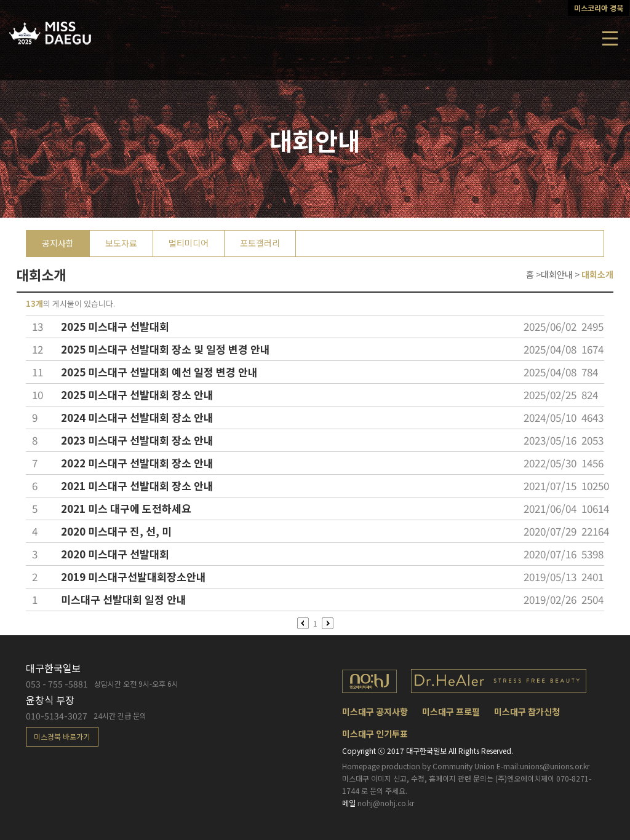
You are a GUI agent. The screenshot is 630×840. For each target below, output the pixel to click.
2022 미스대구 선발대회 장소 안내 (137, 463)
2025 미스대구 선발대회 (115, 326)
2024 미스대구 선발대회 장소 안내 (137, 417)
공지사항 (58, 243)
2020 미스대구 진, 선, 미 (116, 531)
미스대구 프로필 (451, 711)
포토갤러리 (260, 243)
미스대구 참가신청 (527, 711)
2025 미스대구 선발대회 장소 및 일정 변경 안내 (165, 349)
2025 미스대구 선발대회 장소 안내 (137, 394)
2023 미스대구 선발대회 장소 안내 (137, 440)
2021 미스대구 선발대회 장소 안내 (137, 485)
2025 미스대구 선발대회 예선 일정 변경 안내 (159, 372)
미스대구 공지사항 (375, 711)
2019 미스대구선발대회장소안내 (134, 577)
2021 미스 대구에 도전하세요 (126, 508)
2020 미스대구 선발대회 (115, 554)
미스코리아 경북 (599, 8)
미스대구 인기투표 (375, 734)
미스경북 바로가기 (62, 736)
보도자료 (121, 243)
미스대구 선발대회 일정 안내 (124, 599)
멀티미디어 (189, 243)
